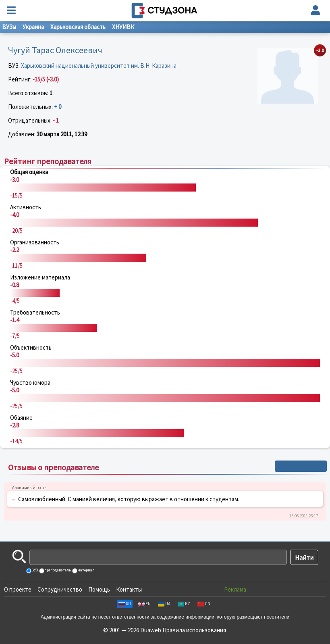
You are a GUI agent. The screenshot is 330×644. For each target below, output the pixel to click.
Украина (33, 27)
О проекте (18, 589)
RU (125, 604)
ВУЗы (9, 27)
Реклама (235, 589)
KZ (184, 604)
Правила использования (194, 630)
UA (164, 604)
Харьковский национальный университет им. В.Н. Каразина (99, 66)
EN (144, 604)
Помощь (99, 589)
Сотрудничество (60, 589)
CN (204, 604)
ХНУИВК (123, 27)
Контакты (129, 589)
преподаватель (57, 570)
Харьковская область (78, 27)
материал (86, 570)
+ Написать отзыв (301, 466)
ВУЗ (34, 570)
